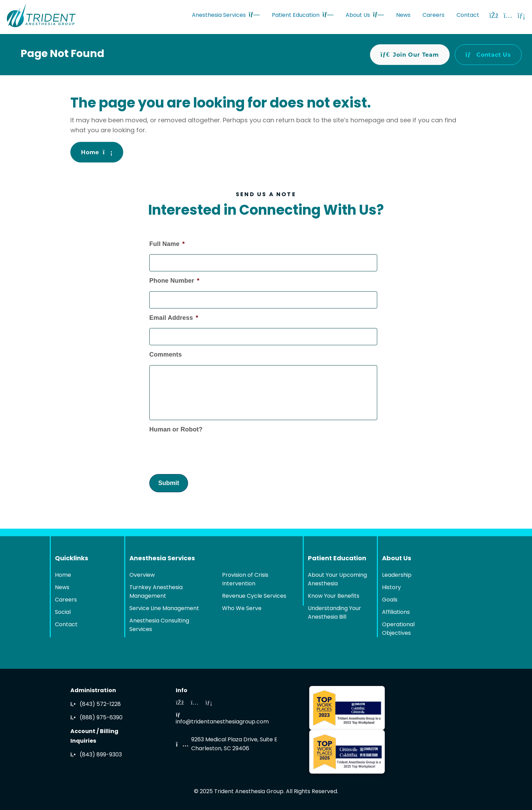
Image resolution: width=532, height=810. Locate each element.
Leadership (397, 575)
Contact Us (488, 54)
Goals (390, 600)
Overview (142, 575)
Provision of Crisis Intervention (245, 580)
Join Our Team (410, 54)
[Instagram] (508, 15)
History (391, 588)
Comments (166, 355)
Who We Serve (242, 609)
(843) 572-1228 (96, 705)
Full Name (167, 244)
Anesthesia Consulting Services (159, 625)
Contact (468, 15)
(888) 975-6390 (96, 718)
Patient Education (303, 15)
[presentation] (201, 450)
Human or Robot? (176, 429)
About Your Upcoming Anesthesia (337, 580)
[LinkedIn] (521, 15)
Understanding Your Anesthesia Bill (334, 613)
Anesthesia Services (226, 15)
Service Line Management (164, 609)
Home (97, 152)
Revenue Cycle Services (254, 596)
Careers (433, 15)
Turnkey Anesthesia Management (156, 592)
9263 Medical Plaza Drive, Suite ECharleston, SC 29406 (234, 744)
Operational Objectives (398, 629)
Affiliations (396, 612)
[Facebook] (494, 15)
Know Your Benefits (334, 596)
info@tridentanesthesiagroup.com (222, 719)
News (403, 15)
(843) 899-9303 (96, 755)
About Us (365, 15)
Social (63, 612)
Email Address (174, 318)
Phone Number (174, 280)
